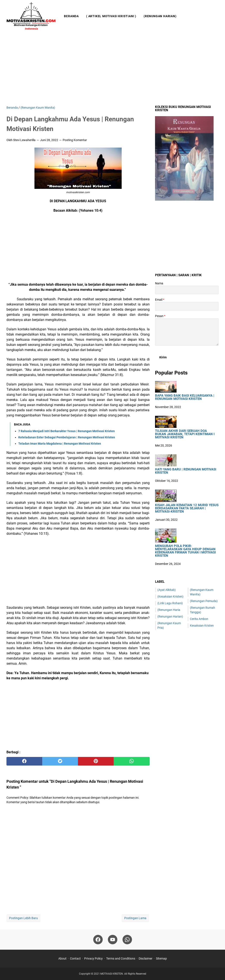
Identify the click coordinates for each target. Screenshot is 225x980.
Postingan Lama (135, 918)
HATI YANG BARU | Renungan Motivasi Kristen (186, 471)
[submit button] (163, 357)
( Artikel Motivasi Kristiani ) (111, 16)
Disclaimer (146, 958)
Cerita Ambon (199, 619)
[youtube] (113, 940)
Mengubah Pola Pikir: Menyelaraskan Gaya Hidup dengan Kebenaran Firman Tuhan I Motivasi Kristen (185, 551)
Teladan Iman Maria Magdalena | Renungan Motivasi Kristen (60, 444)
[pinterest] (96, 761)
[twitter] (60, 761)
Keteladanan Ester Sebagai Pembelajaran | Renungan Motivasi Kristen (67, 437)
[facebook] (24, 761)
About (62, 958)
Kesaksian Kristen (202, 626)
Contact (75, 958)
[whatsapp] (132, 761)
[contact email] (187, 306)
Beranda (71, 16)
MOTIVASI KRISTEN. (112, 974)
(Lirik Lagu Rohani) (170, 603)
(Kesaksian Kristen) (170, 596)
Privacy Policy (93, 958)
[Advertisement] (112, 69)
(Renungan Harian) (160, 16)
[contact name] (187, 290)
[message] (187, 332)
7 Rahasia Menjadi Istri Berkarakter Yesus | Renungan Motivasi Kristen (67, 431)
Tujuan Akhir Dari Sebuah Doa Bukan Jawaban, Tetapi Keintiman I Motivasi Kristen (185, 434)
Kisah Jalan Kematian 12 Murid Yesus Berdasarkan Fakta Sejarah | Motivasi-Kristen (187, 508)
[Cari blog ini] (216, 16)
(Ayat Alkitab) (167, 590)
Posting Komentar (75, 140)
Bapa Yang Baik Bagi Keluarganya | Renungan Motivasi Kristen (185, 397)
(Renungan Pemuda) (204, 601)
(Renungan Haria (169, 610)
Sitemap (161, 958)
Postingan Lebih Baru (23, 918)
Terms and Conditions (121, 958)
